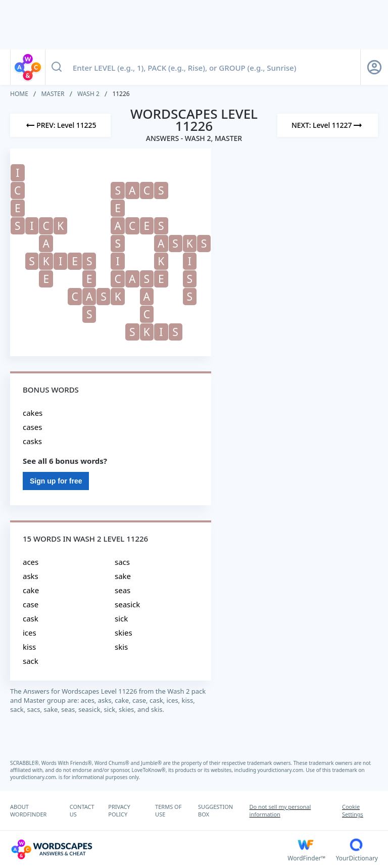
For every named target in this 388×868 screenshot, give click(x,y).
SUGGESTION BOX (215, 810)
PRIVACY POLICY (119, 810)
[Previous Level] (60, 125)
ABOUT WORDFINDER (28, 810)
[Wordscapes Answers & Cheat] (149, 849)
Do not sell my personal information (280, 810)
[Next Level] (328, 125)
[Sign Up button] (374, 67)
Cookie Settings (353, 810)
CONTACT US (82, 810)
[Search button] (57, 67)
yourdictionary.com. (282, 770)
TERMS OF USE (168, 810)
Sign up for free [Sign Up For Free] (56, 481)
